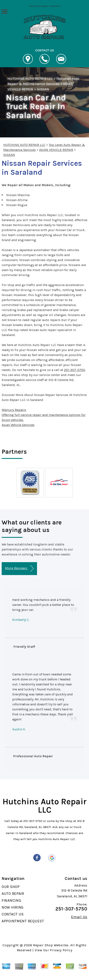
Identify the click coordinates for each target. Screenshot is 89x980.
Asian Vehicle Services (18, 425)
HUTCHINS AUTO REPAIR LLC (30, 78)
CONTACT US (13, 914)
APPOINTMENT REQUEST (23, 921)
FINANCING (11, 900)
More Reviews (19, 568)
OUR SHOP (11, 887)
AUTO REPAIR (13, 894)
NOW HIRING (13, 907)
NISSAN (43, 89)
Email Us (79, 917)
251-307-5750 (75, 370)
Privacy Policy (61, 950)
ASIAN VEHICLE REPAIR (56, 150)
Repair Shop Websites (51, 945)
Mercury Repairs (14, 410)
